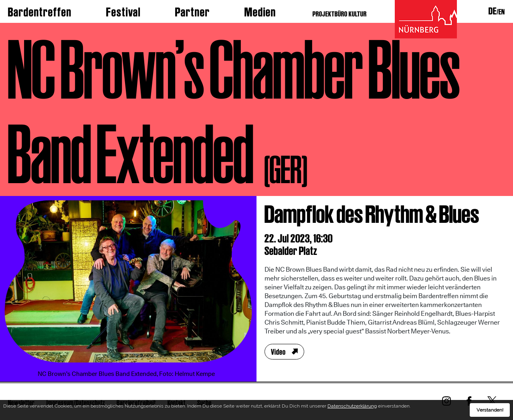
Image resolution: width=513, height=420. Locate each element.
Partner (193, 12)
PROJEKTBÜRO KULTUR (340, 14)
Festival (123, 12)
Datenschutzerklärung (352, 408)
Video (278, 352)
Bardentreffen (40, 12)
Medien (260, 12)
